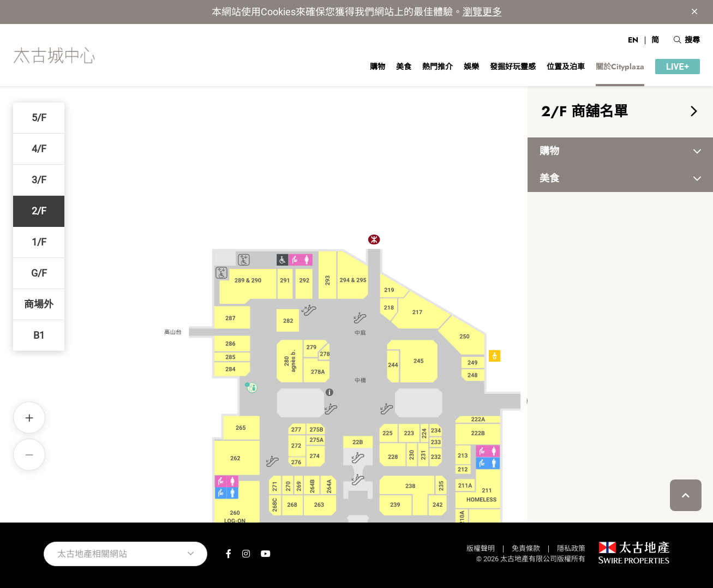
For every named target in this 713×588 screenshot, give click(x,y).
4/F (39, 149)
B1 (39, 335)
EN (633, 40)
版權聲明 (481, 548)
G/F (39, 273)
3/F (39, 180)
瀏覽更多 (482, 12)
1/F (39, 242)
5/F (39, 118)
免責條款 (526, 548)
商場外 (39, 304)
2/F (39, 211)
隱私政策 (571, 548)
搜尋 (687, 40)
